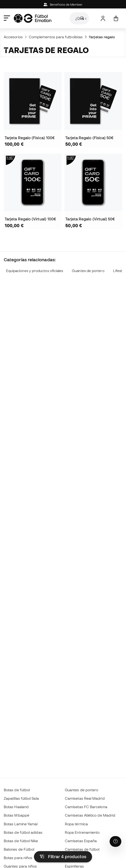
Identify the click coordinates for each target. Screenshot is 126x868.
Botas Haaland (16, 807)
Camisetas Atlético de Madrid (90, 815)
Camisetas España (81, 841)
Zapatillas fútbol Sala (21, 798)
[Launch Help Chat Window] (115, 841)
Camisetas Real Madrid (85, 798)
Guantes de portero (88, 271)
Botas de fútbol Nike (21, 841)
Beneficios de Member (63, 5)
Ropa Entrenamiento (82, 832)
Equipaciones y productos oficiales (35, 271)
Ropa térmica (76, 824)
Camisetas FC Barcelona (86, 807)
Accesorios (13, 37)
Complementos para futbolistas (56, 37)
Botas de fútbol (17, 790)
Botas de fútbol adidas (23, 832)
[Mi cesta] (116, 18)
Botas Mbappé (17, 815)
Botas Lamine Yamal (21, 824)
